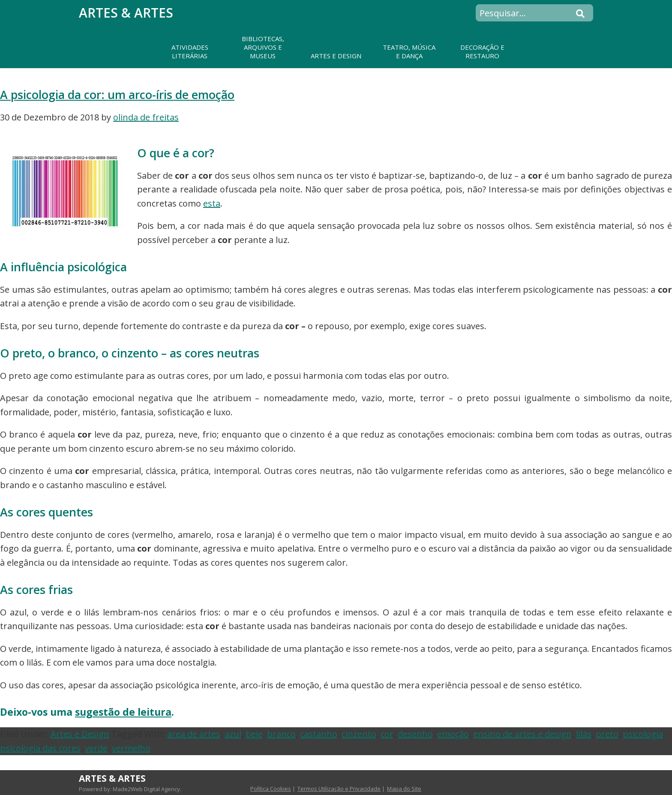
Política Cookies (271, 789)
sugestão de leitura (123, 712)
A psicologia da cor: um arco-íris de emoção (117, 94)
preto (607, 734)
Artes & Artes (126, 13)
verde (96, 748)
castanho (319, 734)
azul (233, 734)
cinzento (359, 734)
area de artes (194, 734)
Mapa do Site (404, 789)
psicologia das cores (40, 748)
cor (387, 734)
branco (281, 734)
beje (254, 734)
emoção (453, 734)
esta (212, 203)
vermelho (131, 748)
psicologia (643, 734)
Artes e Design (80, 734)
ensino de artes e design (522, 734)
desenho (415, 734)
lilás (584, 734)
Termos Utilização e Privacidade (339, 789)
